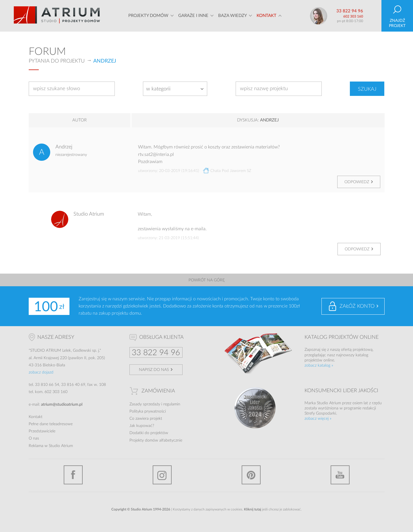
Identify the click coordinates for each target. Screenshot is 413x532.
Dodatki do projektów (149, 433)
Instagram (162, 475)
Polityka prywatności (148, 411)
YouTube (340, 475)
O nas (34, 438)
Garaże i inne (193, 16)
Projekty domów (148, 16)
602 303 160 (353, 16)
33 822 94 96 (350, 11)
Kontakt (266, 16)
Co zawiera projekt (146, 419)
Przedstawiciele (42, 431)
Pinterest (251, 475)
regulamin (172, 404)
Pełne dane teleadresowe (51, 424)
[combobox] (175, 89)
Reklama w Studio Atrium (51, 446)
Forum (47, 52)
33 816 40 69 (73, 385)
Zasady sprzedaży (145, 404)
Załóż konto (357, 306)
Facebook (73, 475)
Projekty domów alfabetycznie (156, 440)
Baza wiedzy (232, 16)
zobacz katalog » (319, 365)
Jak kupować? (142, 426)
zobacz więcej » (318, 419)
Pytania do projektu (57, 61)
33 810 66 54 (47, 385)
